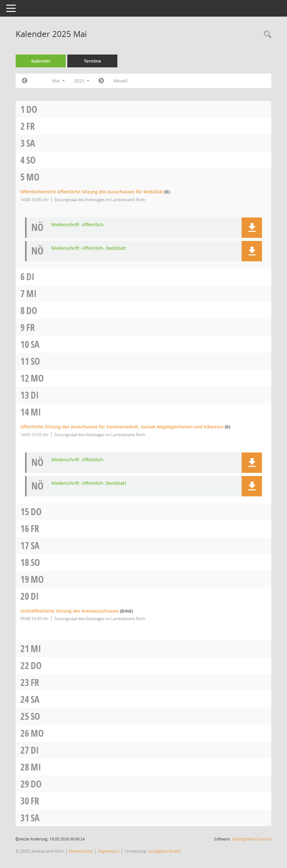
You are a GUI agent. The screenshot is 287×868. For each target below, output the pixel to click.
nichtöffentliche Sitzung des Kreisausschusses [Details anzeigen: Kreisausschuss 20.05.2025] (70, 611)
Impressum (109, 851)
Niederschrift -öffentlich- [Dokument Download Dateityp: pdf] (78, 225)
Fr (31, 126)
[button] (252, 228)
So (31, 160)
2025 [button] (82, 81)
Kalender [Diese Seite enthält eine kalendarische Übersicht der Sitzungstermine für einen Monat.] (41, 61)
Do (32, 109)
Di (30, 277)
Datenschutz (81, 851)
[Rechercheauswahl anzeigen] (266, 35)
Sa (31, 143)
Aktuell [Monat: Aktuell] (120, 81)
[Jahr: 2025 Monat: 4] (25, 81)
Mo (33, 177)
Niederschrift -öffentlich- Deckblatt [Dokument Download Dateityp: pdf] (89, 248)
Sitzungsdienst (251, 839)
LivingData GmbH (164, 851)
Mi (31, 293)
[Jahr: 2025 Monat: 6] (101, 81)
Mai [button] (58, 81)
